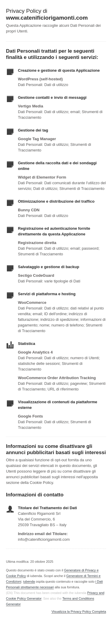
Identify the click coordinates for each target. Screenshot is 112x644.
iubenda (29, 582)
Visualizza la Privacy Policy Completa (79, 612)
